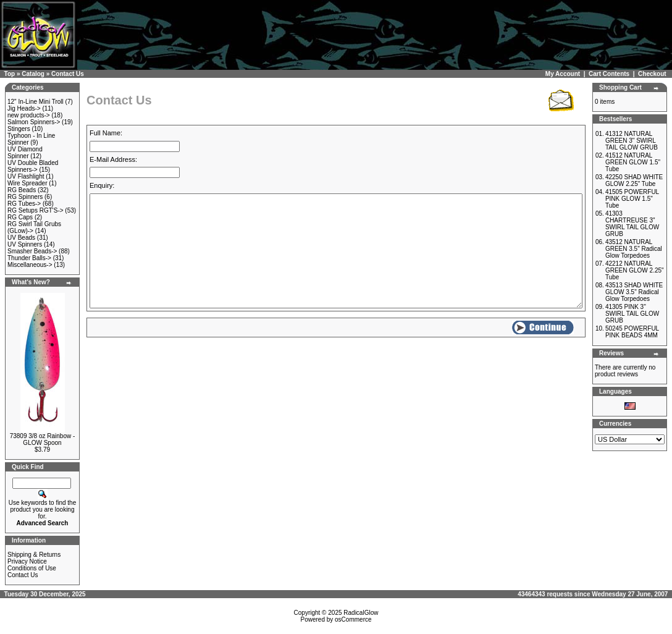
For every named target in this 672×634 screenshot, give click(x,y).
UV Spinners (25, 244)
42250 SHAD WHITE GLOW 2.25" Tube (634, 180)
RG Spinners (25, 197)
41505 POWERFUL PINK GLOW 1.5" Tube (632, 199)
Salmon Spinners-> (34, 122)
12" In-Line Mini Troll (36, 102)
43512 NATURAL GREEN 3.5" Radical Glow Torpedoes (634, 249)
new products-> (29, 115)
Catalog (33, 74)
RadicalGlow (361, 613)
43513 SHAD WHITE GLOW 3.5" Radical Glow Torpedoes (634, 292)
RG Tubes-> (24, 204)
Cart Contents (609, 74)
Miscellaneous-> (30, 265)
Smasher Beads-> (32, 251)
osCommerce (353, 619)
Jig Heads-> (24, 108)
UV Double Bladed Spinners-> (33, 166)
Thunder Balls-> (29, 258)
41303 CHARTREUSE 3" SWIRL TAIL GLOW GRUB (632, 224)
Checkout (652, 74)
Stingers (19, 129)
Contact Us (68, 74)
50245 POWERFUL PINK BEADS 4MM (632, 332)
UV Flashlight (26, 176)
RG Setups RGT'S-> (36, 210)
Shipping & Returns (34, 555)
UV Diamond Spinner (25, 153)
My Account (563, 74)
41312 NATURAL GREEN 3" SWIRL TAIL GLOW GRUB (632, 141)
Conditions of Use (32, 568)
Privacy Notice (27, 561)
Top (10, 74)
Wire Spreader (27, 183)
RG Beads (22, 190)
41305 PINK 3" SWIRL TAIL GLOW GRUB (632, 314)
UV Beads (21, 238)
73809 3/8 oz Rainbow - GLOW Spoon (43, 439)
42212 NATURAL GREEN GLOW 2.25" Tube (635, 270)
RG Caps (20, 217)
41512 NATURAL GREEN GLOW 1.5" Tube (633, 162)
